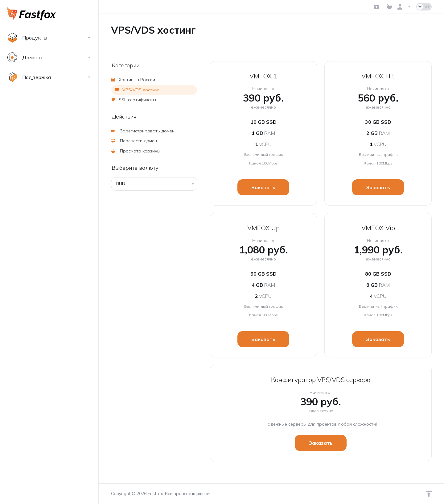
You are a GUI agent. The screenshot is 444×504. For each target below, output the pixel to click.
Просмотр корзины (136, 151)
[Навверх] (429, 494)
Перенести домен (134, 141)
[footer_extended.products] (49, 38)
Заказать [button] (263, 187)
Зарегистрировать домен (143, 131)
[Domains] (49, 57)
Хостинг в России (133, 80)
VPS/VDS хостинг (137, 90)
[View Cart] (389, 7)
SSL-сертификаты (134, 100)
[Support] (49, 77)
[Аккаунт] (404, 7)
